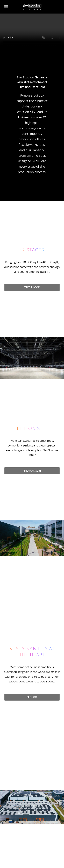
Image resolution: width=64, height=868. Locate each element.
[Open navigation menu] (6, 7)
